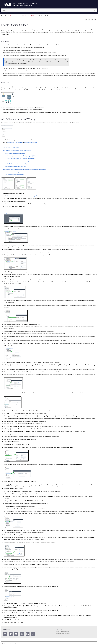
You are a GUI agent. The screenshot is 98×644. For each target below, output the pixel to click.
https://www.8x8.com (64, 631)
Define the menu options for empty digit (17, 164)
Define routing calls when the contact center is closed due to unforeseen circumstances (25, 169)
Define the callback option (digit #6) (12, 172)
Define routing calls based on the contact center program (17, 150)
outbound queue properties (31, 142)
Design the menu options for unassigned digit (19, 161)
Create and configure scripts (15, 16)
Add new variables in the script (11, 148)
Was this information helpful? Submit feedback (11, 640)
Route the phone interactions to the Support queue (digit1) (22, 156)
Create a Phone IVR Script (30, 16)
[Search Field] (49, 10)
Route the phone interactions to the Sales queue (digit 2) (21, 158)
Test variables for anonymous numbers (15, 175)
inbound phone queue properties (15, 142)
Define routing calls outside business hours (16, 166)
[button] (95, 10)
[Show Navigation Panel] (2, 4)
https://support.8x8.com (65, 634)
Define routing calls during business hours (16, 153)
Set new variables (8, 145)
